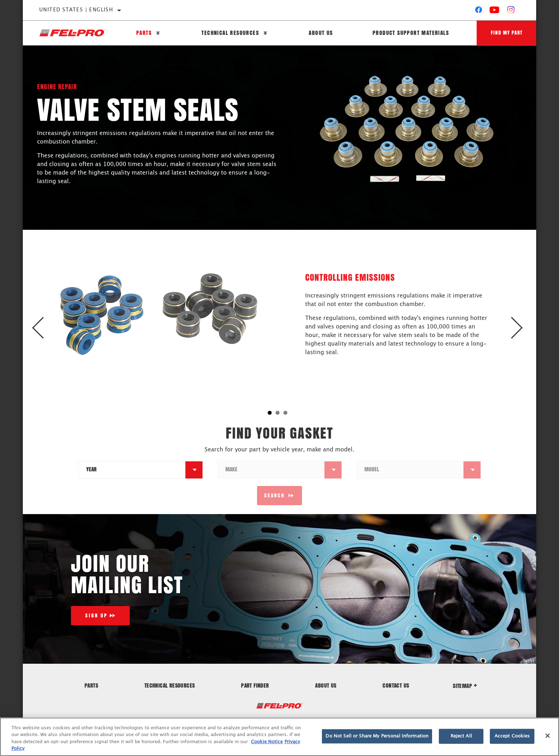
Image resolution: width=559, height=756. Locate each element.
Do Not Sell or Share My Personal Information (377, 736)
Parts (144, 33)
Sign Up (96, 615)
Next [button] (514, 328)
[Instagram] (511, 11)
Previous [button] (45, 328)
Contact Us (396, 685)
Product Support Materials (410, 33)
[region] (279, 737)
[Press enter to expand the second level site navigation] (158, 33)
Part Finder (255, 685)
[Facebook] (479, 11)
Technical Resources (230, 33)
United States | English (76, 10)
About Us (321, 33)
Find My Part (507, 33)
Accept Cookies (512, 736)
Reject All (461, 736)
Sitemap (465, 686)
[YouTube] (495, 11)
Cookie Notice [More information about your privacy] (267, 742)
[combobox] (132, 470)
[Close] (548, 736)
